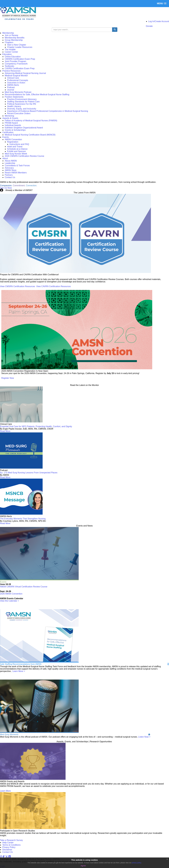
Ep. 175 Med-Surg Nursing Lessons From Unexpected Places (29, 473)
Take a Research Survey (11, 840)
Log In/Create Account (159, 21)
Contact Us (8, 852)
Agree (83, 866)
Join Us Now (6, 188)
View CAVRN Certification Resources (53, 286)
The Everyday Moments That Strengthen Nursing (23, 519)
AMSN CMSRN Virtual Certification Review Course (24, 587)
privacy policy (136, 863)
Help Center (8, 843)
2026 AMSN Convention (11, 594)
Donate (149, 26)
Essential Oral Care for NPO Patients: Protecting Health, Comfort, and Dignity (36, 426)
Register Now (8, 378)
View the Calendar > (9, 601)
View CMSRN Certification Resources (18, 286)
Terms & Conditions (11, 845)
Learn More (5, 791)
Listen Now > (144, 737)
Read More (5, 431)
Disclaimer (7, 850)
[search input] (82, 30)
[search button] (115, 30)
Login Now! (38, 190)
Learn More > (19, 671)
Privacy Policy (9, 847)
